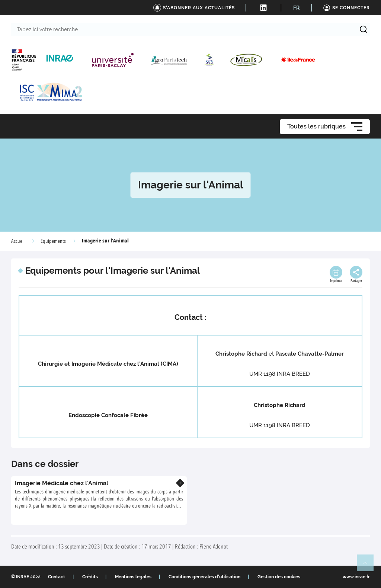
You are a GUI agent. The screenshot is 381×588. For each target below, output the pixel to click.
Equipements (53, 241)
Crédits (90, 577)
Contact (57, 577)
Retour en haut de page (368, 566)
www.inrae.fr (356, 577)
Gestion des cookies (279, 577)
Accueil (18, 241)
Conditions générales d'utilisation (204, 577)
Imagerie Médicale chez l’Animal (62, 483)
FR (296, 8)
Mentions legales (133, 577)
